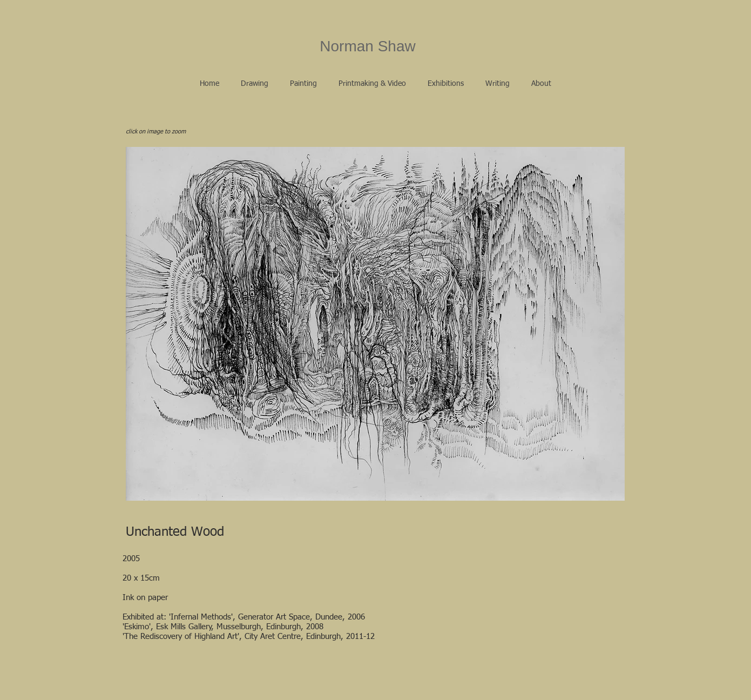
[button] (255, 84)
